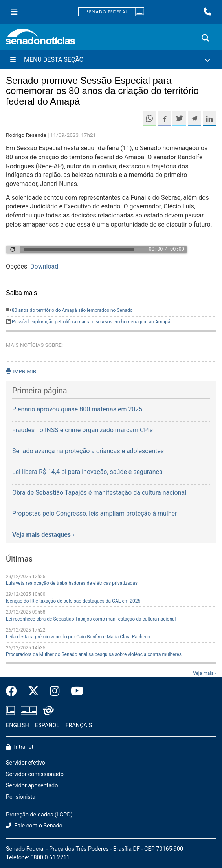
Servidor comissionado (35, 774)
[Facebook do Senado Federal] (14, 691)
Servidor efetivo (26, 763)
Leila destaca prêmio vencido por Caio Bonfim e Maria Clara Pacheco (78, 637)
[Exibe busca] (205, 38)
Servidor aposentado (32, 786)
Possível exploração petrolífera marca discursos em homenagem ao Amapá (91, 322)
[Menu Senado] (14, 12)
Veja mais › (205, 673)
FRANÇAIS (79, 725)
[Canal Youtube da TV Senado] (74, 691)
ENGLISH (17, 725)
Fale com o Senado (34, 826)
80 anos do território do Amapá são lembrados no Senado (72, 310)
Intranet (20, 747)
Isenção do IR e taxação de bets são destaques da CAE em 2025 (73, 601)
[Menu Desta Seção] (111, 60)
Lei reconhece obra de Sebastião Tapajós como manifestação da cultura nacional (91, 619)
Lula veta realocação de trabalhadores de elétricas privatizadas (72, 583)
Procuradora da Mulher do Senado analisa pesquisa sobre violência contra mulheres (94, 654)
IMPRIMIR (21, 371)
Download (44, 266)
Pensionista (21, 797)
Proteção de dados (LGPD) (39, 815)
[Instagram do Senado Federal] (55, 691)
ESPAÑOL (47, 725)
